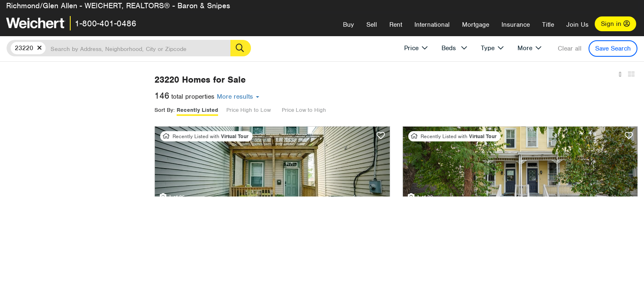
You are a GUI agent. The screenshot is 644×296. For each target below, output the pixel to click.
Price (411, 48)
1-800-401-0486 (106, 23)
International (432, 25)
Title (548, 25)
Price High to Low (358, 110)
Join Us (577, 25)
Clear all (570, 49)
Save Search (613, 49)
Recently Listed (307, 110)
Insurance (516, 25)
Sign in (615, 24)
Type (488, 48)
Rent (396, 25)
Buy (348, 25)
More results (347, 97)
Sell (372, 25)
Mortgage (476, 25)
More (525, 48)
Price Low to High (413, 110)
